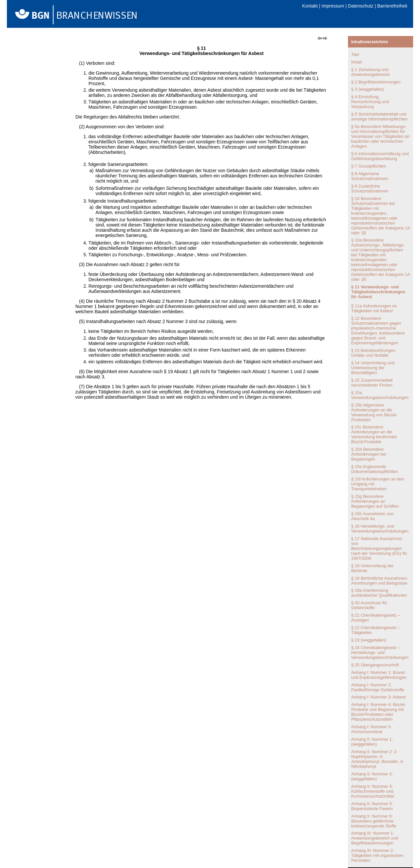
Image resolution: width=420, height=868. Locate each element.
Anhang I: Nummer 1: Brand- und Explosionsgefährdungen (379, 675)
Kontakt (310, 6)
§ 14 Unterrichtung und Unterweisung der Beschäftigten (373, 368)
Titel (355, 54)
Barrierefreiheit (392, 6)
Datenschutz (361, 6)
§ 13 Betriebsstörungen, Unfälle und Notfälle (374, 353)
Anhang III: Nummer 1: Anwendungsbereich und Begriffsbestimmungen (375, 838)
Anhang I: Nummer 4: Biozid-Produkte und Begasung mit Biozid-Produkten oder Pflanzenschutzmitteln (379, 712)
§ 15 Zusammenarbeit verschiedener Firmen (372, 383)
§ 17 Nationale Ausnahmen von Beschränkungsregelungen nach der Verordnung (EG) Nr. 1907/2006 (380, 548)
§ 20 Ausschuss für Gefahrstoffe (369, 605)
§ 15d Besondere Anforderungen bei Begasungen (369, 454)
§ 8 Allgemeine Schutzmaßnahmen (370, 176)
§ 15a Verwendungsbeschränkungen (380, 395)
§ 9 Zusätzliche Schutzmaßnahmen (370, 189)
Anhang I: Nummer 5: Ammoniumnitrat (372, 729)
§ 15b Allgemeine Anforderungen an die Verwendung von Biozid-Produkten (374, 412)
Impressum (333, 6)
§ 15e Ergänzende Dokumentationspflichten (374, 469)
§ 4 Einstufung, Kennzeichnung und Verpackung (370, 102)
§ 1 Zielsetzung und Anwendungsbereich (371, 72)
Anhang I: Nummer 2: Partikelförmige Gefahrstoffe (378, 687)
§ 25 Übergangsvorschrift (375, 665)
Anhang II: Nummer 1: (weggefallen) (372, 742)
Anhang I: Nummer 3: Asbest (378, 697)
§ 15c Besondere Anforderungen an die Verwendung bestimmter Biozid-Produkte (374, 434)
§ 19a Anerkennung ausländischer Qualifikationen (379, 593)
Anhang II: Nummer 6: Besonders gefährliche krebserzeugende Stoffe (374, 821)
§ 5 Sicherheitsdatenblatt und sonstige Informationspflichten (379, 117)
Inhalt (356, 62)
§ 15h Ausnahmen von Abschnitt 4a (372, 516)
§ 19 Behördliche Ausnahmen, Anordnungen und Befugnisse (380, 581)
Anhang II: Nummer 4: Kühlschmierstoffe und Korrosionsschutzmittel (373, 791)
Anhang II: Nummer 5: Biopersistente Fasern (372, 806)
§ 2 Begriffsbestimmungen (376, 82)
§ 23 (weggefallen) (369, 640)
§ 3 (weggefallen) (368, 89)
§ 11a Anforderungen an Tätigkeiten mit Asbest (374, 308)
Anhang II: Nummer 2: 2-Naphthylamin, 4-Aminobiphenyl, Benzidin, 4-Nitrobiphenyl (378, 759)
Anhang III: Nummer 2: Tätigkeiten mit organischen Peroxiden (377, 855)
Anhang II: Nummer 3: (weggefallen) (372, 776)
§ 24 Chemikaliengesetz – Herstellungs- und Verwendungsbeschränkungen (380, 652)
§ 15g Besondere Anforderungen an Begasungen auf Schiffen (375, 501)
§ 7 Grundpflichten (369, 166)
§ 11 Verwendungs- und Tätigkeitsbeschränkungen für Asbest (378, 292)
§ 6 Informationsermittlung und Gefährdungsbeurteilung (380, 156)
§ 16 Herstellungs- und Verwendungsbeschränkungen (380, 529)
